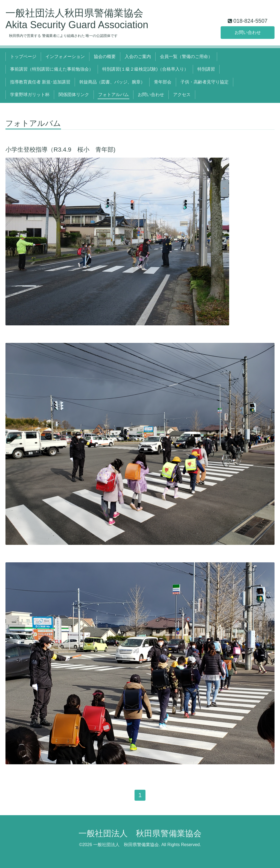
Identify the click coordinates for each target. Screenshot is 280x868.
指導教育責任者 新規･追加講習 (40, 82)
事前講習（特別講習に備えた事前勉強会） (52, 69)
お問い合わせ (248, 32)
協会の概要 (105, 57)
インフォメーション (65, 57)
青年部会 (163, 82)
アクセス (182, 95)
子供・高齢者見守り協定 (205, 82)
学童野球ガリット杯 (30, 95)
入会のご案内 (138, 57)
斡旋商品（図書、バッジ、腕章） (112, 82)
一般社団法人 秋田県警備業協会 (140, 833)
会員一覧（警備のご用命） (186, 57)
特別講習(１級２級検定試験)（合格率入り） (145, 69)
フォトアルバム (113, 95)
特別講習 (206, 69)
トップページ (23, 57)
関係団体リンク (74, 95)
